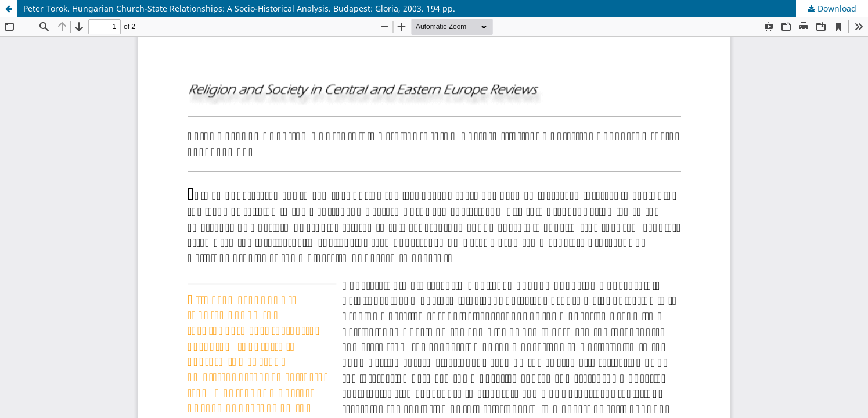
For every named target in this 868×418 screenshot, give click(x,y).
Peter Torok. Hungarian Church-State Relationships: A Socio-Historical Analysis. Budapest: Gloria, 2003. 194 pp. (239, 8)
